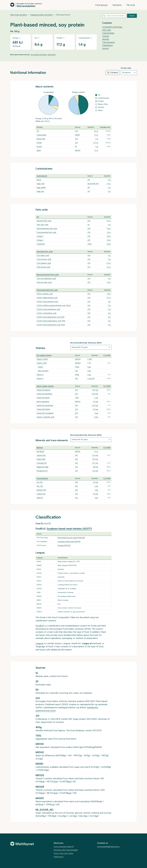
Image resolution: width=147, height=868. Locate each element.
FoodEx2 (40, 626)
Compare (112, 73)
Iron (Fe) (40, 482)
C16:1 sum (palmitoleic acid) (46, 278)
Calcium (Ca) (41, 455)
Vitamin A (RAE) (42, 359)
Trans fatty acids (43, 225)
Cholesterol (41, 244)
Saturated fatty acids (44, 221)
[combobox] (114, 16)
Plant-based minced (63, 15)
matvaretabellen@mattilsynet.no (108, 847)
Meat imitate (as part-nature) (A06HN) (71, 538)
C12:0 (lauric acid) (43, 255)
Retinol (40, 367)
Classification (108, 45)
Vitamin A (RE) (42, 363)
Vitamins (106, 36)
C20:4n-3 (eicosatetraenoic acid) (48, 309)
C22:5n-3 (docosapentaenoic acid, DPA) (51, 321)
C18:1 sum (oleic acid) (44, 282)
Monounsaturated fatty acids (47, 228)
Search (132, 16)
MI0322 (78, 363)
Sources (105, 48)
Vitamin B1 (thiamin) (43, 390)
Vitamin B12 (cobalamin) (45, 413)
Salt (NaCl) (40, 451)
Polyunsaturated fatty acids (46, 232)
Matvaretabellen (26, 6)
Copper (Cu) (41, 494)
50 (76, 146)
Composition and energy (112, 27)
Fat (38, 131)
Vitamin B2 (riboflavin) (44, 394)
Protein (39, 143)
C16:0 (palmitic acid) (44, 263)
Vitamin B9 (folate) (43, 409)
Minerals (106, 39)
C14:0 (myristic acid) (44, 259)
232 (76, 131)
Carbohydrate (41, 135)
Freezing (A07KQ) (64, 545)
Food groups (101, 5)
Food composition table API (64, 847)
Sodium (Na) (41, 459)
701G (77, 398)
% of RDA (107, 355)
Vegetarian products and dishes (41, 15)
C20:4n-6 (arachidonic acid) (46, 313)
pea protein (52, 55)
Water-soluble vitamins (45, 386)
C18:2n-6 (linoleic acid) (45, 294)
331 (89, 180)
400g (89, 244)
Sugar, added (41, 187)
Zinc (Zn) (40, 486)
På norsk (131, 5)
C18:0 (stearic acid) (43, 267)
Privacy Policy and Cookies (63, 853)
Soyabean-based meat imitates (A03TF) (69, 529)
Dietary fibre (41, 139)
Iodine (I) (40, 498)
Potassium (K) (42, 463)
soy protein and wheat (39, 55)
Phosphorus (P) (42, 471)
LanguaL (40, 643)
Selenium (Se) (41, 490)
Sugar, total (41, 184)
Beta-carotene (43, 371)
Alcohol (39, 146)
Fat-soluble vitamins (44, 355)
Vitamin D (40, 375)
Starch (39, 180)
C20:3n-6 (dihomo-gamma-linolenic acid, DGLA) (54, 305)
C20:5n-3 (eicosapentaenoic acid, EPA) (50, 317)
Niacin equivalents (43, 402)
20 (88, 225)
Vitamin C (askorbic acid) (45, 417)
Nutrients (117, 5)
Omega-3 (40, 236)
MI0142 (78, 150)
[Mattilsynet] (22, 844)
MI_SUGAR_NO (93, 184)
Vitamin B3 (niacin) (43, 398)
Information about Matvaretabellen (66, 850)
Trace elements (108, 42)
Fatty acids (107, 30)
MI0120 (78, 451)
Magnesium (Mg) (42, 467)
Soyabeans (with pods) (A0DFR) (69, 542)
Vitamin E (40, 378)
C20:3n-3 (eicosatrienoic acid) (47, 302)
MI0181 (77, 135)
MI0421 (78, 402)
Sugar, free (40, 191)
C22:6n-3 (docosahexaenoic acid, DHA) (51, 325)
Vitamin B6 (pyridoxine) (45, 405)
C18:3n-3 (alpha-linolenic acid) (47, 298)
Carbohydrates (108, 33)
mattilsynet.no (59, 857)
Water (39, 150)
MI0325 (78, 359)
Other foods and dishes (19, 15)
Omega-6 (40, 240)
